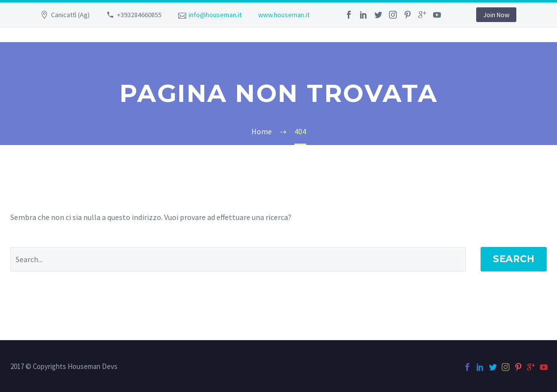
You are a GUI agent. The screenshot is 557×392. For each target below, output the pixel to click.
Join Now (496, 15)
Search (514, 259)
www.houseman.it (284, 15)
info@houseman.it (215, 15)
